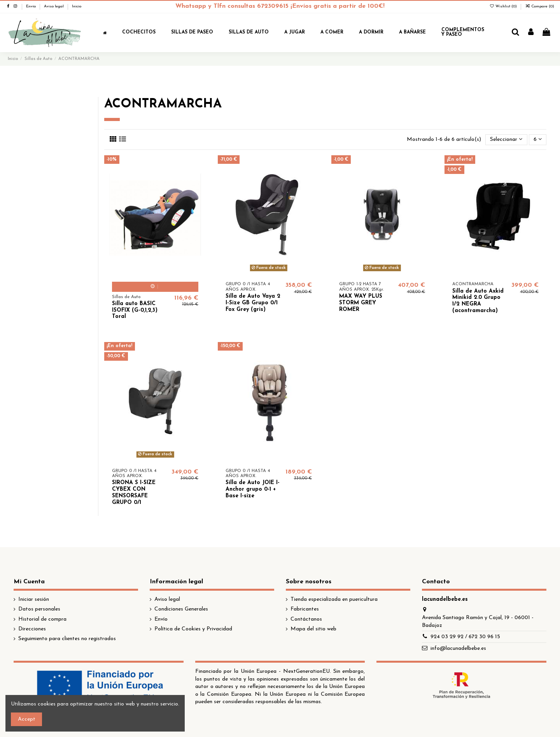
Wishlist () (504, 6)
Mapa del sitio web (313, 629)
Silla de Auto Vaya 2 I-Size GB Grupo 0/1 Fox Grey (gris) (253, 303)
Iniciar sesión (34, 599)
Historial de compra (42, 619)
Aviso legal (54, 6)
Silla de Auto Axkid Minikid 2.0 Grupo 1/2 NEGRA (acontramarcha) (478, 301)
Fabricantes (305, 609)
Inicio (77, 6)
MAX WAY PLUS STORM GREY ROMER (361, 303)
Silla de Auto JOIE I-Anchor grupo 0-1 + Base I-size (253, 489)
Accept (27, 719)
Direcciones (32, 629)
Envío (31, 6)
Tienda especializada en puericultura (334, 599)
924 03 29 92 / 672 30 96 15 (465, 637)
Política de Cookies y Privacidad (193, 629)
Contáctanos (306, 619)
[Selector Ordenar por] (506, 140)
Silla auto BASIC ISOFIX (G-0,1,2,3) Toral (135, 310)
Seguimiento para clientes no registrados (67, 639)
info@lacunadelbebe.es (458, 648)
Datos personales (39, 609)
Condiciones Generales (181, 609)
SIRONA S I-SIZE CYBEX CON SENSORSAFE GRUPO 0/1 (134, 492)
